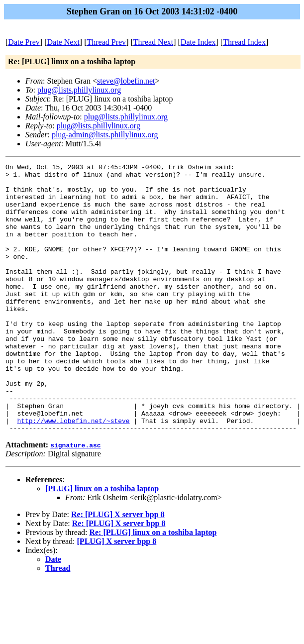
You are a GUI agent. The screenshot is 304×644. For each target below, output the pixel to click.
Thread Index (244, 42)
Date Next (63, 42)
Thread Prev (106, 42)
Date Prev (24, 42)
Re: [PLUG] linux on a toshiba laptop (153, 586)
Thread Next (153, 42)
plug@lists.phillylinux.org (79, 90)
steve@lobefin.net (126, 81)
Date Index (198, 42)
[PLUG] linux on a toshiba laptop (102, 542)
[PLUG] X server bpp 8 (117, 595)
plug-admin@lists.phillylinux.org (105, 135)
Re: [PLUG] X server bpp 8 (118, 568)
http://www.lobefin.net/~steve (73, 473)
